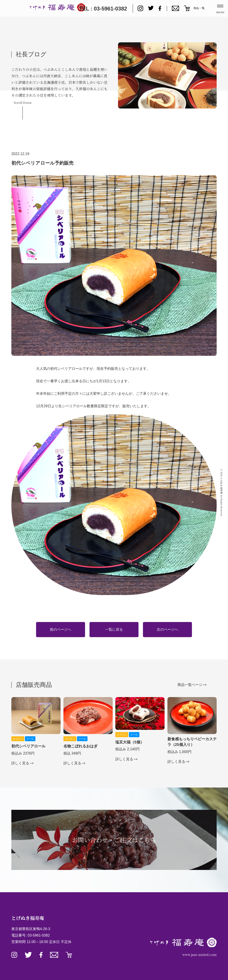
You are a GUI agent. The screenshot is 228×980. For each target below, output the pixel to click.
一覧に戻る (114, 629)
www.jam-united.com (199, 955)
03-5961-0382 (39, 935)
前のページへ (61, 629)
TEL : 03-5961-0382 (103, 9)
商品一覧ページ (190, 685)
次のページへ (167, 629)
